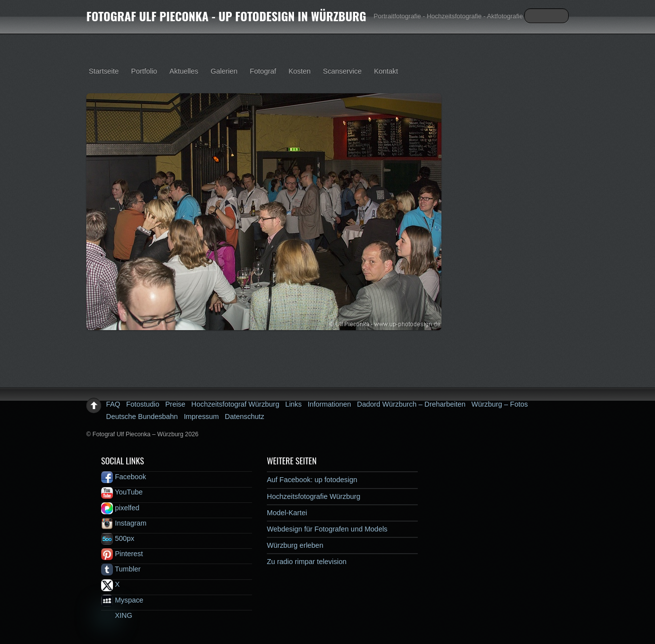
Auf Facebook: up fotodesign (312, 480)
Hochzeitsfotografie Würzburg (314, 496)
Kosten (300, 71)
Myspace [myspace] (122, 600)
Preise (175, 404)
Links (293, 404)
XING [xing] (117, 615)
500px (118, 538)
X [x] (110, 584)
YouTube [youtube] (122, 492)
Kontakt (386, 71)
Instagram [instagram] (124, 523)
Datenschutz (245, 417)
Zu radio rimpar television (307, 562)
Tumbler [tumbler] (121, 569)
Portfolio (144, 71)
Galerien (224, 71)
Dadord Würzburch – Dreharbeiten (411, 404)
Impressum (201, 417)
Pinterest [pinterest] (122, 554)
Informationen (329, 404)
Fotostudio (143, 404)
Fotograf (263, 71)
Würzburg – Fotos (500, 404)
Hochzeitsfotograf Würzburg (235, 404)
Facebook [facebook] (124, 477)
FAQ (113, 404)
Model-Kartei (287, 513)
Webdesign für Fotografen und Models (327, 529)
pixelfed (120, 508)
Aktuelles (184, 71)
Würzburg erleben (295, 545)
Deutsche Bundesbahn (142, 417)
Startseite (104, 71)
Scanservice (342, 71)
